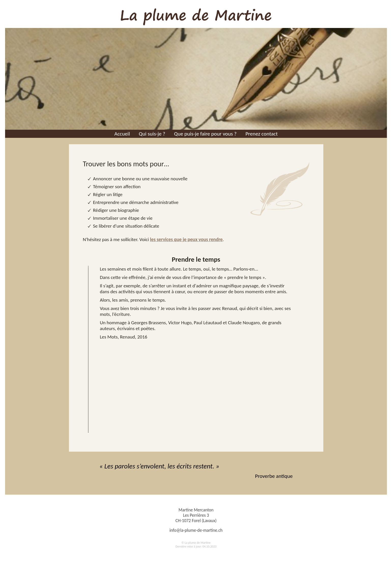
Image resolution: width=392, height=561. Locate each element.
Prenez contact (262, 134)
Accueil (122, 134)
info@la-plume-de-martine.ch (196, 530)
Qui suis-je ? (152, 134)
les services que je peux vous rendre (186, 239)
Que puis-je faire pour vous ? (205, 134)
